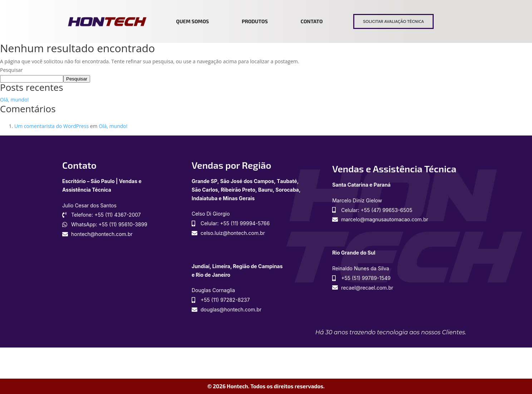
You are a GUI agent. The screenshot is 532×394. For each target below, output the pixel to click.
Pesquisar (11, 70)
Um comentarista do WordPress (51, 126)
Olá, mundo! (14, 100)
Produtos (255, 21)
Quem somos (193, 21)
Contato (312, 21)
